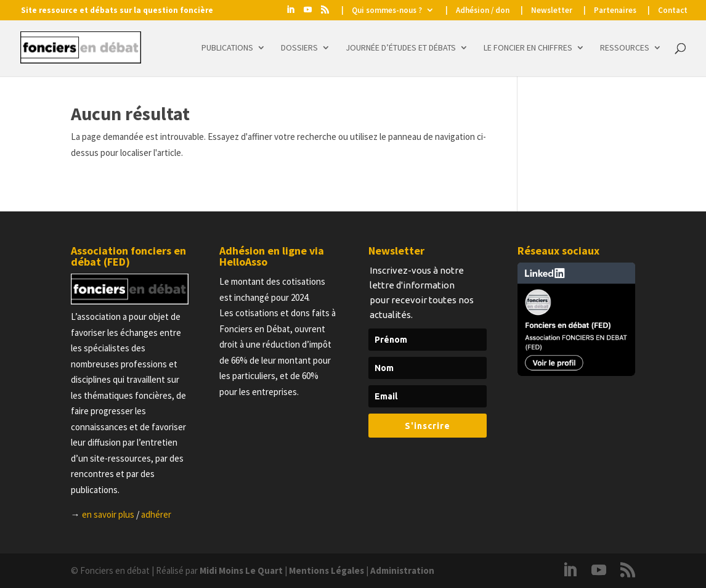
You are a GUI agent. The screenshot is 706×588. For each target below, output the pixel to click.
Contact (673, 11)
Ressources (625, 48)
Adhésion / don (483, 11)
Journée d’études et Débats (401, 48)
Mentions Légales (327, 570)
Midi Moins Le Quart (241, 570)
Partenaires (615, 11)
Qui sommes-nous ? (387, 11)
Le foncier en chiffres (528, 48)
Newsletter (552, 11)
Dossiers (299, 48)
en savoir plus (108, 514)
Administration (402, 570)
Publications (227, 48)
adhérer (156, 514)
